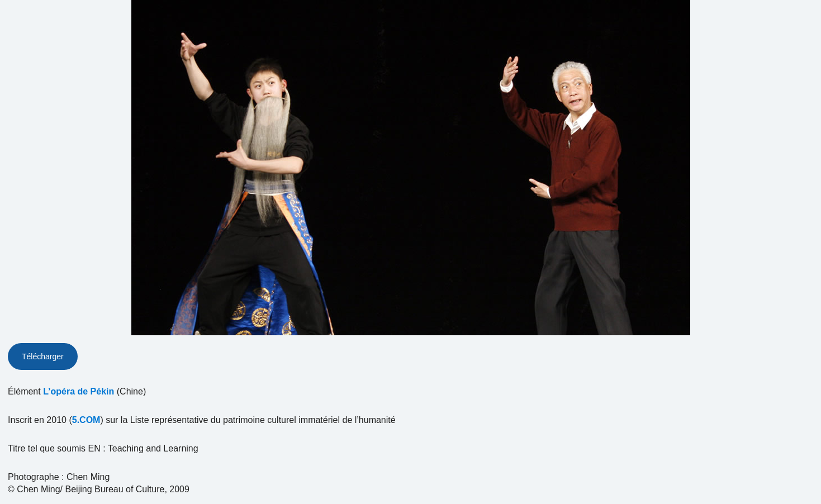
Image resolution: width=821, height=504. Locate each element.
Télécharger (43, 356)
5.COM (86, 420)
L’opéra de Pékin (79, 391)
